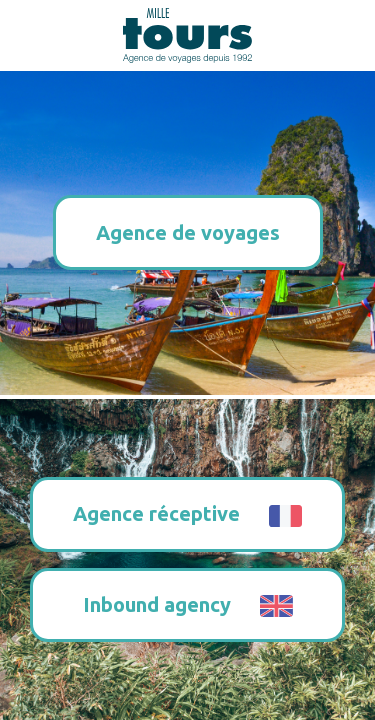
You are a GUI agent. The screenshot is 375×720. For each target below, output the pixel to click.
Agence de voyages (188, 232)
